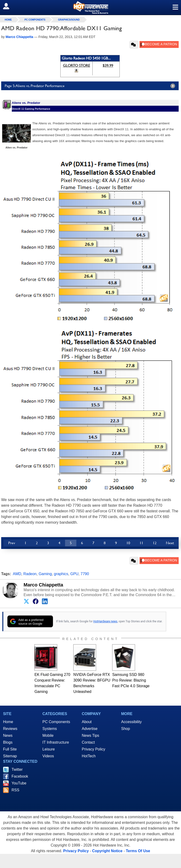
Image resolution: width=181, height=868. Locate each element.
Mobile (48, 735)
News (8, 735)
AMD (17, 574)
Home (8, 722)
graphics (61, 574)
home (8, 20)
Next (170, 543)
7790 (85, 574)
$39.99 (108, 65)
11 (141, 543)
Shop (125, 729)
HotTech (89, 756)
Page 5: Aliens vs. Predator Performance (91, 86)
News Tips (90, 735)
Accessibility (131, 722)
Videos (48, 756)
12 (155, 543)
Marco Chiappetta (43, 585)
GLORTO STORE (76, 65)
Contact (88, 742)
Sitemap (10, 756)
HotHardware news (105, 621)
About (87, 722)
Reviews (10, 729)
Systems (50, 729)
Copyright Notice (107, 851)
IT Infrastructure (56, 742)
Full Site (10, 749)
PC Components (35, 20)
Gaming (45, 574)
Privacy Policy (94, 749)
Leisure (49, 749)
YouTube (19, 783)
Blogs (8, 742)
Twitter (17, 769)
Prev (12, 543)
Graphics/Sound (69, 20)
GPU (74, 574)
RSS (15, 790)
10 (128, 543)
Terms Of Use (138, 851)
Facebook (20, 776)
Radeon (30, 574)
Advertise (90, 729)
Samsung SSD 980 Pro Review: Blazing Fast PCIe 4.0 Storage (131, 680)
